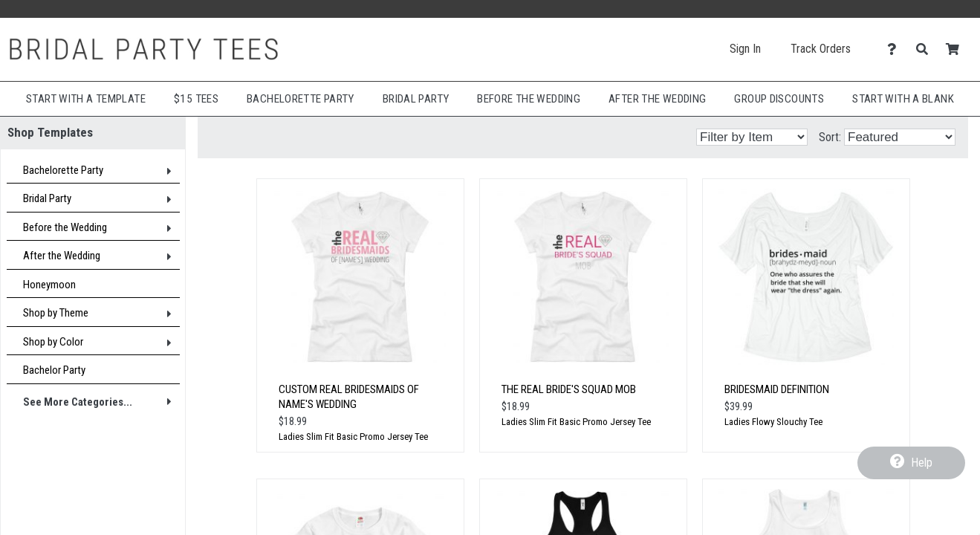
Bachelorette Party (301, 99)
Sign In (745, 49)
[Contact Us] (896, 49)
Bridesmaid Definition (777, 389)
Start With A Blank (903, 99)
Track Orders (821, 49)
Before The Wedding (529, 99)
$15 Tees (196, 99)
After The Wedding (657, 99)
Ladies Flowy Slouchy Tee (773, 422)
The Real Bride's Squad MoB (569, 389)
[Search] (926, 49)
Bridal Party (416, 99)
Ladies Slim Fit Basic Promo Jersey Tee (353, 437)
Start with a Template (86, 99)
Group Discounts (779, 99)
